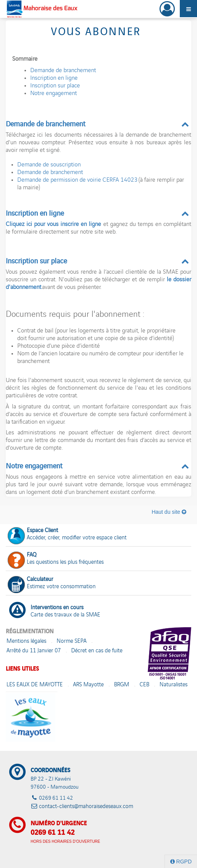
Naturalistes (173, 685)
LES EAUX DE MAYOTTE (35, 685)
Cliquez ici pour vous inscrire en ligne (54, 225)
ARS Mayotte (88, 685)
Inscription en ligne (54, 79)
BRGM (122, 685)
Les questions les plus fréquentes (56, 559)
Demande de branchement (63, 71)
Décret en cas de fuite (97, 651)
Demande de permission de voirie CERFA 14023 (77, 181)
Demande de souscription (49, 165)
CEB (144, 685)
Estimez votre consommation (52, 584)
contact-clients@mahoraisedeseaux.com (86, 807)
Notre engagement (54, 94)
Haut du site (169, 512)
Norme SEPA (72, 641)
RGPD (181, 862)
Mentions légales (26, 641)
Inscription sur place (55, 86)
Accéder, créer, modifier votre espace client (67, 535)
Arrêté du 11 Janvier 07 (34, 651)
